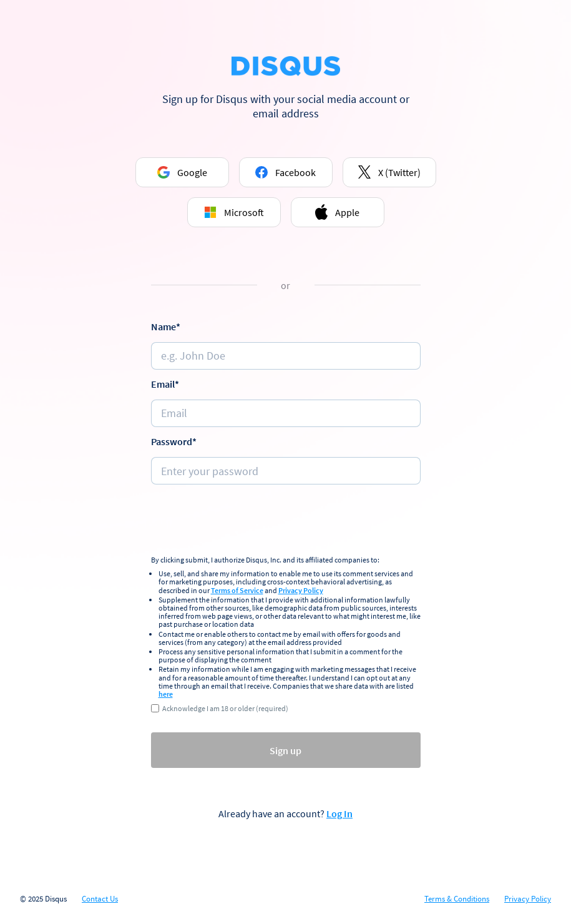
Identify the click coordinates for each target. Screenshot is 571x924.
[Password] (286, 471)
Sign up (285, 750)
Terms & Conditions (457, 899)
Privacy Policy (301, 590)
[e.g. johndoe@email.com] (286, 413)
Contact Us (100, 899)
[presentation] (286, 521)
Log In (339, 813)
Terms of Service (237, 590)
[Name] (286, 356)
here (166, 694)
